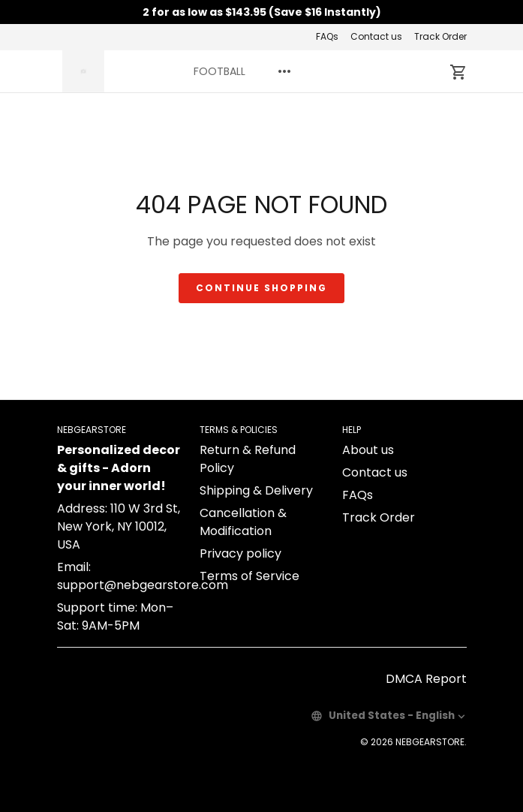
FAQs (327, 36)
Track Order (440, 36)
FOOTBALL (219, 71)
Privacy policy (240, 553)
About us (368, 450)
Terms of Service (249, 576)
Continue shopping (261, 288)
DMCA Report (426, 679)
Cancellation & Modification (243, 522)
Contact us (376, 36)
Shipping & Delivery (256, 490)
